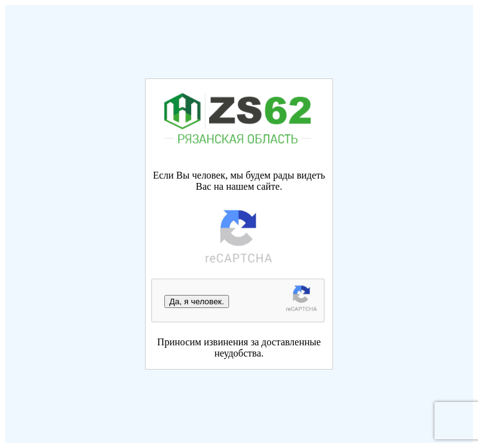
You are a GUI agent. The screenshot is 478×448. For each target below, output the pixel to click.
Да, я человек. (197, 301)
